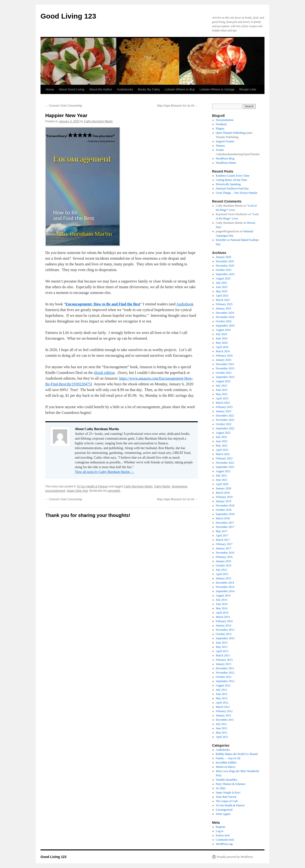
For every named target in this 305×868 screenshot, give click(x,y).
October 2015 (224, 565)
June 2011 (222, 728)
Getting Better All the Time (231, 180)
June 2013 (222, 643)
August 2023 (223, 381)
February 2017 (224, 544)
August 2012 (223, 685)
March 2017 (223, 540)
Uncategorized (224, 810)
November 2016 (225, 553)
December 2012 (225, 668)
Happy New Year (77, 491)
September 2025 (225, 274)
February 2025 (224, 304)
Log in (220, 831)
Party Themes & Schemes (231, 784)
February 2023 (224, 407)
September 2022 (225, 428)
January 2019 (224, 501)
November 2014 (225, 587)
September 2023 (225, 377)
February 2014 (224, 621)
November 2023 (225, 368)
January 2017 (224, 548)
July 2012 (221, 690)
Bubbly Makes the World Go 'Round (237, 754)
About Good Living (72, 89)
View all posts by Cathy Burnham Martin (104, 472)
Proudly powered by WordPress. (235, 857)
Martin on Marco (226, 767)
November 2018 (225, 506)
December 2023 (225, 364)
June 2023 (222, 390)
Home (50, 89)
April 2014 (222, 613)
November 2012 (225, 673)
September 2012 (225, 681)
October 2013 (224, 634)
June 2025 (222, 287)
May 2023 (222, 394)
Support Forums (225, 141)
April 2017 (222, 536)
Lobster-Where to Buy (180, 89)
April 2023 (222, 398)
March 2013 (223, 655)
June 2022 (222, 441)
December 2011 (225, 720)
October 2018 (224, 510)
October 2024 (224, 321)
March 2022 (223, 454)
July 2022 (221, 437)
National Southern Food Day (232, 188)
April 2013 (222, 651)
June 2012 (222, 694)
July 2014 (221, 600)
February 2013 (224, 660)
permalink (114, 491)
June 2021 (222, 480)
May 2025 (222, 291)
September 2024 (225, 326)
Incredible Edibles (226, 763)
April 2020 (222, 484)
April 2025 (222, 296)
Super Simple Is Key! (228, 793)
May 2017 (222, 531)
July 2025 (221, 283)
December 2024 (225, 313)
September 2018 (225, 514)
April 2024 (222, 347)
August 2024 (223, 330)
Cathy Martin (162, 486)
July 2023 (221, 386)
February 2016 (224, 557)
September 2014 (225, 591)
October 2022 (224, 424)
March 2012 (223, 707)
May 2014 (222, 608)
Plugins (220, 129)
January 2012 (224, 715)
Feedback (221, 124)
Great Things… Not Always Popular (237, 193)
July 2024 (221, 334)
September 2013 (225, 638)
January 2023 (224, 411)
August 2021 (223, 471)
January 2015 (224, 578)
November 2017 (225, 527)
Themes (220, 146)
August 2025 (223, 278)
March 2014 (223, 617)
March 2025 (223, 300)
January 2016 (224, 561)
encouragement (55, 491)
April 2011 (222, 737)
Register (221, 827)
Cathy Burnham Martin (98, 121)
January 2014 (224, 625)
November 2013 (225, 630)
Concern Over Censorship (64, 106)
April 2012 (222, 703)
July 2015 (221, 570)
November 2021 (225, 463)
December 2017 (225, 523)
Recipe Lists (248, 89)
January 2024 (224, 360)
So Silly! (221, 788)
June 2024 (222, 338)
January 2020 (224, 488)
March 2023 (223, 403)
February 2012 (224, 711)
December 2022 (225, 416)
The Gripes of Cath (227, 801)
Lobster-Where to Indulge (217, 89)
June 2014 (222, 604)
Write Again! (223, 814)
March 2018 (223, 518)
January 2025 (224, 308)
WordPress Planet (226, 163)
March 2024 (223, 351)
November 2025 (225, 266)
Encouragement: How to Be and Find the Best (103, 304)
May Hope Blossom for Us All (177, 106)
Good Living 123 (68, 16)
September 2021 (225, 467)
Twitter (220, 150)
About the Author (101, 89)
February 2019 (224, 497)
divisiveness (180, 486)
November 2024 (225, 317)
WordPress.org (224, 844)
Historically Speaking (228, 184)
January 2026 (224, 257)
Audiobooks (125, 89)
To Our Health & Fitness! (93, 486)
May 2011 (222, 733)
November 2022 (225, 420)
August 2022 (223, 433)
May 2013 (222, 647)
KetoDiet (221, 240)
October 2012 (224, 677)
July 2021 (221, 476)
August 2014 (223, 595)
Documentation (225, 120)
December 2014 (225, 583)
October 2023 (224, 373)
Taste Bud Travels (226, 797)
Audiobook (185, 304)
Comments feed (225, 840)
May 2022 (222, 446)
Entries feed (223, 835)
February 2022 (224, 458)
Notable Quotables (227, 780)
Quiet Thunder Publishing (231, 133)
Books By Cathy (149, 89)
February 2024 (224, 356)
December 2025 (225, 261)
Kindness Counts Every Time (233, 176)
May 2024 (222, 343)
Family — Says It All (228, 758)
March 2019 (223, 493)
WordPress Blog (225, 159)
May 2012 (222, 698)
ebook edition (104, 373)
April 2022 (222, 450)
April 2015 (222, 574)
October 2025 (224, 270)
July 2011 (221, 724)
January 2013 (224, 664)
